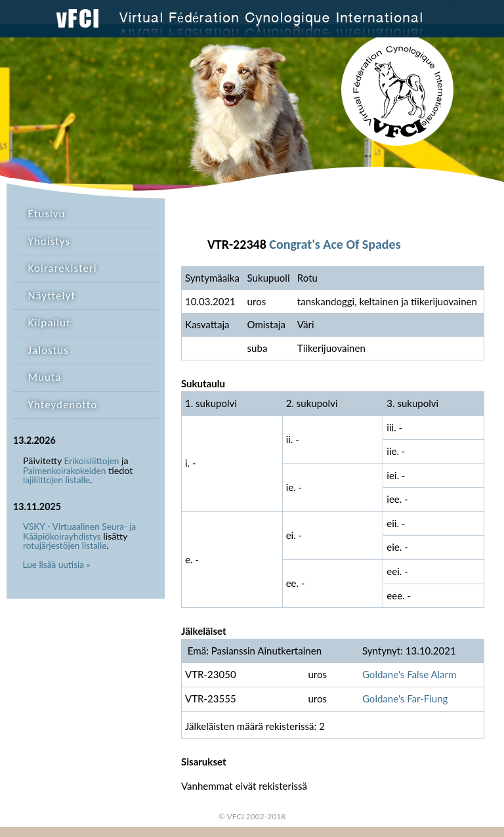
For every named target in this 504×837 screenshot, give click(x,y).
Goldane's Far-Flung (405, 698)
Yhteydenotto (63, 405)
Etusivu (47, 214)
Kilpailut (50, 323)
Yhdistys (49, 241)
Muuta (45, 377)
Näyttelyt (52, 296)
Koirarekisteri (63, 268)
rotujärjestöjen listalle (65, 546)
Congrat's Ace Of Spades (335, 244)
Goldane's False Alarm (409, 674)
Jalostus (49, 350)
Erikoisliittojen (92, 461)
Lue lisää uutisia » (57, 565)
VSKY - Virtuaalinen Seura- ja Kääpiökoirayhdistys (79, 531)
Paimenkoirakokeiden (64, 471)
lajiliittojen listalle (56, 480)
